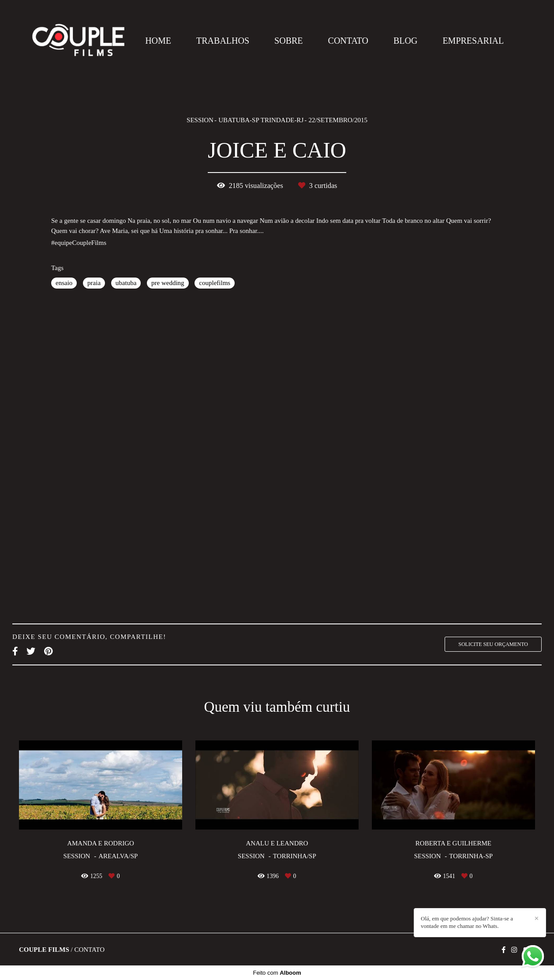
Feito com (277, 973)
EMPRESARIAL (473, 41)
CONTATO (348, 41)
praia (94, 283)
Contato (89, 950)
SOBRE (288, 41)
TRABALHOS (223, 41)
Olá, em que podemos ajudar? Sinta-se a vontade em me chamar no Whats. (467, 922)
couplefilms (215, 283)
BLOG (405, 41)
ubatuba (126, 283)
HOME (158, 41)
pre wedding (168, 283)
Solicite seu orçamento (493, 644)
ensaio (64, 283)
